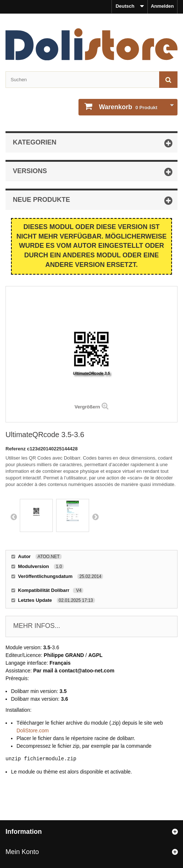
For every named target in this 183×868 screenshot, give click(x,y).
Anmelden (162, 6)
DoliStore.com (33, 731)
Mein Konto (22, 852)
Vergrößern (87, 407)
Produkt (127, 107)
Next (95, 517)
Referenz (16, 449)
